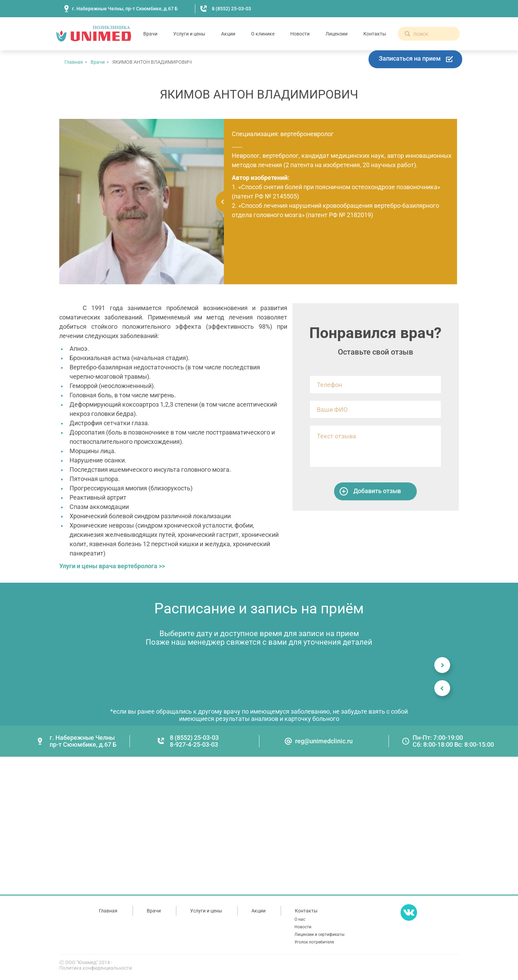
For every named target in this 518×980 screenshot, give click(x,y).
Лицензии (336, 34)
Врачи (150, 34)
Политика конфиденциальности (96, 968)
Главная (74, 62)
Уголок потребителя (314, 942)
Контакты (375, 34)
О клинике (263, 34)
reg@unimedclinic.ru (324, 741)
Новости (300, 34)
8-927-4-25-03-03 (194, 744)
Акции (228, 34)
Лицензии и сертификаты (319, 935)
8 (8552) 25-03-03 (231, 9)
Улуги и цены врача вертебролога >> (112, 566)
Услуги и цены (189, 34)
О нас (300, 919)
